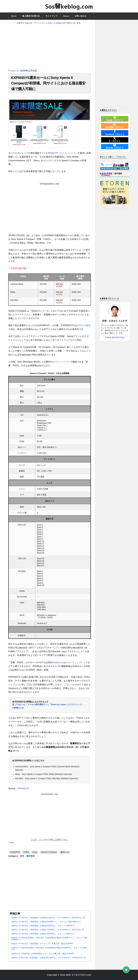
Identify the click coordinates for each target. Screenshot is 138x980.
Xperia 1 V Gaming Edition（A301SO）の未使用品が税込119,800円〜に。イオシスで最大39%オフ (49, 939)
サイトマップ (51, 16)
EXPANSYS (23, 788)
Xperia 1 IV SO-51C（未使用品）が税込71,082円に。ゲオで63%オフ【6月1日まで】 (48, 930)
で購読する (115, 119)
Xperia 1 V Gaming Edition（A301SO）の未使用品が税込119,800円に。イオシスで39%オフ (49, 949)
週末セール (65, 852)
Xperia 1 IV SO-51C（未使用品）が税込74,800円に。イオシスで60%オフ (43, 934)
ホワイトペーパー (61, 362)
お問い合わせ (80, 16)
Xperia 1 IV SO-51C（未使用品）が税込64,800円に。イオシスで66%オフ (43, 926)
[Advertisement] (50, 47)
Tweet (12, 843)
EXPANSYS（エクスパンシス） (62, 153)
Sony (35, 852)
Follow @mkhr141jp (115, 337)
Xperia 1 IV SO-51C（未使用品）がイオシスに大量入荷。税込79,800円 (42, 944)
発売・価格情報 (27, 856)
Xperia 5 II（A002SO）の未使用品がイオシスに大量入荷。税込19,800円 (43, 954)
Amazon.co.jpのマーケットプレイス (70, 662)
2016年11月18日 (29, 71)
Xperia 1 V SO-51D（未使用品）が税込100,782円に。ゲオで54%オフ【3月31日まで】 (49, 958)
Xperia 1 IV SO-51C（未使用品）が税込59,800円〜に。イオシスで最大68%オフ (46, 922)
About (66, 16)
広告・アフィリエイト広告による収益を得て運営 (50, 23)
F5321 (26, 852)
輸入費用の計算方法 (31, 16)
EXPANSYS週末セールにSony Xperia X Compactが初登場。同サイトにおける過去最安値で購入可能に (48, 83)
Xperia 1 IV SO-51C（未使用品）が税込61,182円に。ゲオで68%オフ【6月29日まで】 (49, 918)
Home (14, 16)
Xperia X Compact (49, 852)
